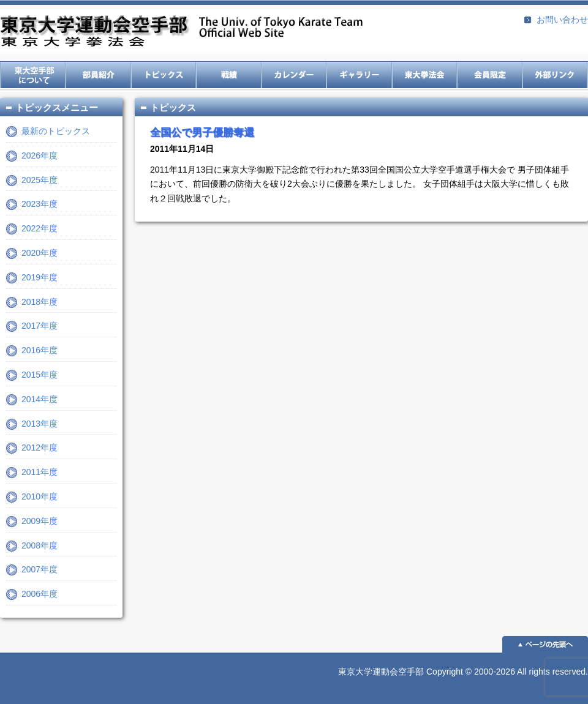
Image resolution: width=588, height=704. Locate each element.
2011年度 (40, 472)
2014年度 (40, 399)
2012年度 (40, 447)
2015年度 (40, 375)
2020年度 (40, 253)
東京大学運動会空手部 (181, 32)
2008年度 (40, 545)
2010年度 (40, 496)
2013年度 (40, 424)
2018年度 (40, 302)
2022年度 (40, 228)
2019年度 (40, 277)
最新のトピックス (56, 131)
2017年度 (40, 326)
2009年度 (40, 521)
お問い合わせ (562, 20)
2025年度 (40, 180)
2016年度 (40, 350)
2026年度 (40, 155)
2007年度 (40, 569)
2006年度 (40, 594)
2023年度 (40, 204)
